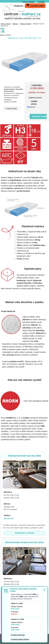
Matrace (15, 24)
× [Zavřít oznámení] (44, 590)
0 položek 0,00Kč (35, 5)
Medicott (32, 107)
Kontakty (41, 2)
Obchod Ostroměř (24, 456)
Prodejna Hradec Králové (20, 639)
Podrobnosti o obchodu (24, 533)
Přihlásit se (18, 6)
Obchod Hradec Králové (24, 542)
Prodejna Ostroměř (18, 635)
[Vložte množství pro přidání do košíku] (28, 116)
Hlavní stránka (29, 2)
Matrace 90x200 (26, 24)
